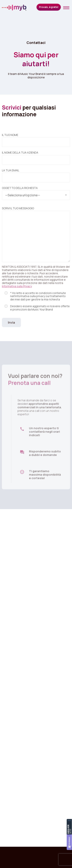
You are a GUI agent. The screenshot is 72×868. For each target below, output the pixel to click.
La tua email (36, 177)
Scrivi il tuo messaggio (36, 236)
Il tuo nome (36, 142)
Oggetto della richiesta (36, 194)
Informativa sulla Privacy (17, 288)
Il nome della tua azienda (36, 160)
